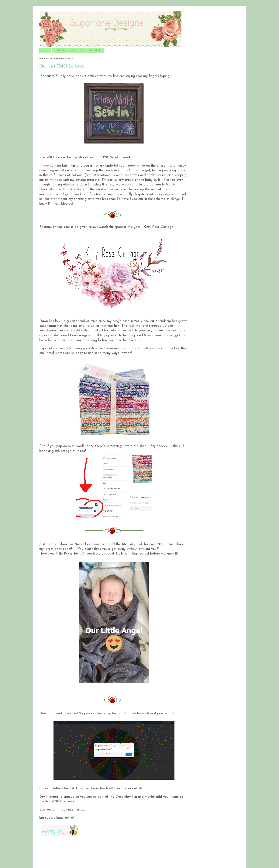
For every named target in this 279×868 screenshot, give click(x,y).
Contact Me (95, 50)
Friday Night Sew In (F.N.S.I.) (69, 50)
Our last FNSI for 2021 (62, 66)
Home (45, 50)
